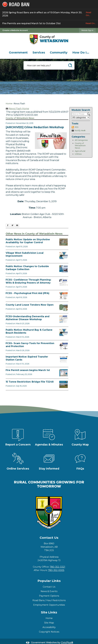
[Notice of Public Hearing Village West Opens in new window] (64, 256)
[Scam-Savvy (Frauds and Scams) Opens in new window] (64, 346)
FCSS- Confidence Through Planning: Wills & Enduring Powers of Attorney (28, 281)
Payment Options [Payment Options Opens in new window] (49, 596)
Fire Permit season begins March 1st (28, 370)
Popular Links (49, 581)
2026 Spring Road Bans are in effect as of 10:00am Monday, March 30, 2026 (49, 14)
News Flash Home (19, 109)
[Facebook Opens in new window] (8, 226)
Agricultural (80, 151)
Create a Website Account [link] (15, 30)
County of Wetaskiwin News (80, 146)
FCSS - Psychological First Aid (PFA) (27, 293)
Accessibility (49, 627)
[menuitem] (18, 52)
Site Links (49, 612)
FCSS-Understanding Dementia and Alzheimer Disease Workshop (28, 318)
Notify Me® (80, 131)
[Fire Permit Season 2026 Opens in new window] (64, 373)
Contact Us (49, 587)
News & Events (49, 591)
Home (9, 104)
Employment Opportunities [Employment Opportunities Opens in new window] (49, 605)
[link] (87, 30)
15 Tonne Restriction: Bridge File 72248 (30, 382)
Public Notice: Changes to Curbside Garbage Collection (27, 268)
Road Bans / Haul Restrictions (49, 600)
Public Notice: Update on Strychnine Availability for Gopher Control (28, 241)
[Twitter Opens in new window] (12, 226)
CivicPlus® (67, 643)
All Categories (81, 140)
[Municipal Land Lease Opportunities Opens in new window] (64, 307)
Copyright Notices (49, 632)
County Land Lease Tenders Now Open (30, 305)
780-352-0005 (56, 570)
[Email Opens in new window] (17, 226)
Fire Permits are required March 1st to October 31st (49, 23)
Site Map (49, 623)
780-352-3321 (57, 567)
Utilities (78, 154)
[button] (70, 65)
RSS (77, 127)
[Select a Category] (81, 117)
